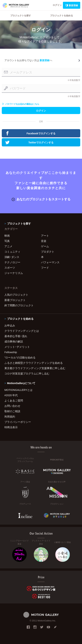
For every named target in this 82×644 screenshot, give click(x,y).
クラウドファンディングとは (22, 331)
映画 (7, 236)
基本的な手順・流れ (16, 336)
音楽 (44, 241)
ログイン (57, 5)
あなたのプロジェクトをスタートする (41, 199)
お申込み (10, 325)
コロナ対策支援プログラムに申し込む (27, 373)
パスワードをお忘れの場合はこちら (20, 104)
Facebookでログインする (30, 133)
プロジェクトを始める (61, 15)
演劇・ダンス (12, 257)
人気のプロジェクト (16, 295)
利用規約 (10, 416)
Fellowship (11, 352)
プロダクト (48, 252)
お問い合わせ (12, 406)
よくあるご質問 (14, 400)
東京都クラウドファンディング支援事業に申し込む (35, 368)
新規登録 (72, 5)
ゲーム (45, 246)
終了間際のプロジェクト (19, 305)
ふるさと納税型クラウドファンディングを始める (34, 363)
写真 (7, 241)
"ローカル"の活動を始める (20, 357)
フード (45, 268)
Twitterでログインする (29, 142)
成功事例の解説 (14, 341)
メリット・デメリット (17, 347)
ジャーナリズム (14, 273)
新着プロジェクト (15, 300)
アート (45, 236)
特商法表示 (11, 427)
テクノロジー (12, 262)
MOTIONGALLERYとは (18, 390)
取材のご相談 (12, 411)
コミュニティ (12, 252)
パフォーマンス (50, 262)
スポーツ (10, 268)
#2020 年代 (11, 395)
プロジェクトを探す (21, 15)
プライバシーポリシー (18, 422)
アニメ (8, 246)
